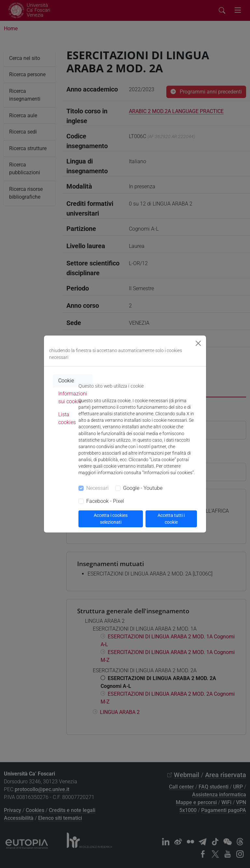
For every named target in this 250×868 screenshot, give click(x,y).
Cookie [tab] (66, 381)
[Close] (198, 343)
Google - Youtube (143, 488)
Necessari (97, 488)
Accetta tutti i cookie (171, 519)
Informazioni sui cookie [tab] (73, 398)
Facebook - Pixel (105, 501)
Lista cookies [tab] (67, 418)
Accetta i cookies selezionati (111, 519)
